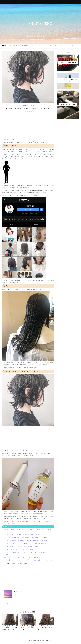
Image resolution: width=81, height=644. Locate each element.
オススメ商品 (35, 2)
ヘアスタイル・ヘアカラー (27, 2)
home (44, 640)
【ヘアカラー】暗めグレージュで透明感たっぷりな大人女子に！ (46, 628)
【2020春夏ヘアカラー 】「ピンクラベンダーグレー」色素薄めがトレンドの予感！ (26, 540)
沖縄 (40, 2)
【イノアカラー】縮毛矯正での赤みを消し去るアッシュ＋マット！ (28, 628)
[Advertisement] (28, 126)
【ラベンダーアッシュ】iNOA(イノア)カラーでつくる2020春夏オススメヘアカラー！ (26, 538)
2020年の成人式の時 (17, 289)
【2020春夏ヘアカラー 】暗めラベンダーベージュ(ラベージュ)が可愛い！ (23, 557)
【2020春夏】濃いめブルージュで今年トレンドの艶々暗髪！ (19, 549)
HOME (3, 2)
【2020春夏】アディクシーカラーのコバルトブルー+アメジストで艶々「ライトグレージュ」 (28, 560)
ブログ (47, 2)
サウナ (43, 2)
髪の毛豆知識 (18, 2)
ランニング (51, 2)
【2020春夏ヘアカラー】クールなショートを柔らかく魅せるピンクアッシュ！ (24, 535)
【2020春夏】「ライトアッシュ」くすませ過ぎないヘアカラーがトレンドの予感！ (25, 543)
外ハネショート (14, 603)
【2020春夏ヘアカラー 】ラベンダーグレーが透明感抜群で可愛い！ (21, 546)
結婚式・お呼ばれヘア (10, 2)
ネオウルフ (6, 603)
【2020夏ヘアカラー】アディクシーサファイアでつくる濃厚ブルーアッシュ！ (10, 628)
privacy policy (49, 640)
